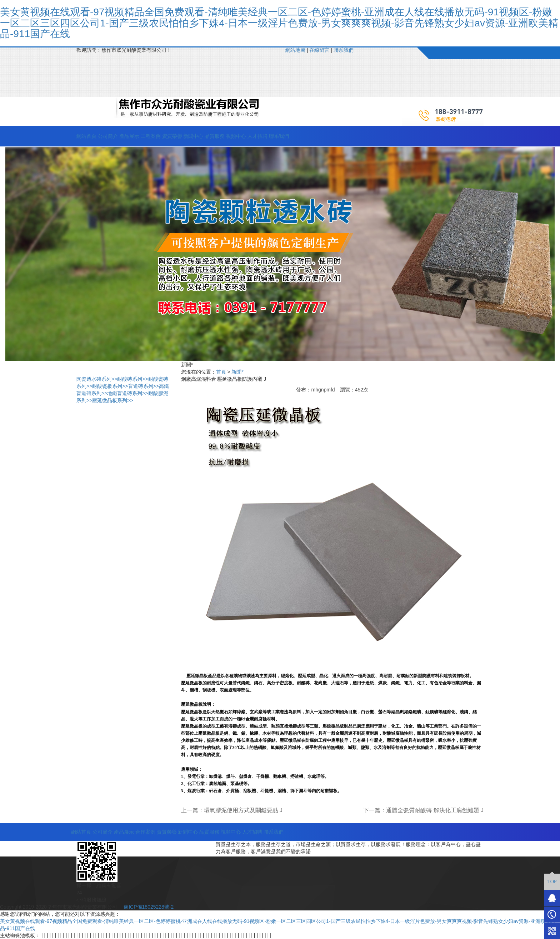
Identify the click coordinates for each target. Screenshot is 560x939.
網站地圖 (295, 50)
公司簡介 (108, 136)
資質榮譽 (172, 136)
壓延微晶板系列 (112, 400)
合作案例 (145, 832)
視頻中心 (236, 136)
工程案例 (151, 136)
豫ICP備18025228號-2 (148, 907)
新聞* (237, 372)
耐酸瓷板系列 (110, 386)
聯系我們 (344, 50)
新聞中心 (193, 136)
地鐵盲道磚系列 (127, 393)
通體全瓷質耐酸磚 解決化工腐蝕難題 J (435, 810)
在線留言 (319, 50)
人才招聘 (257, 136)
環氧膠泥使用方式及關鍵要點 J (243, 810)
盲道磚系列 (144, 386)
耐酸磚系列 (132, 379)
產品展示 (129, 136)
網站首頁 (86, 136)
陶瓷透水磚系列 (97, 379)
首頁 (221, 372)
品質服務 (215, 136)
